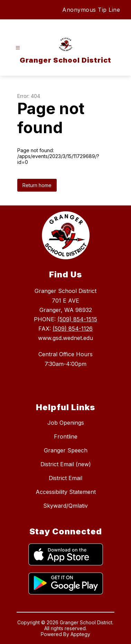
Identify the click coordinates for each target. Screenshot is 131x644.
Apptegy (80, 634)
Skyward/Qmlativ (65, 506)
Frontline (66, 436)
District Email (65, 478)
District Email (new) (66, 464)
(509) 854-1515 (77, 319)
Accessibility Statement (66, 492)
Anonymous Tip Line (91, 10)
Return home (37, 185)
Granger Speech (66, 450)
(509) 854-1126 (73, 329)
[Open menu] (18, 48)
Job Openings (66, 423)
